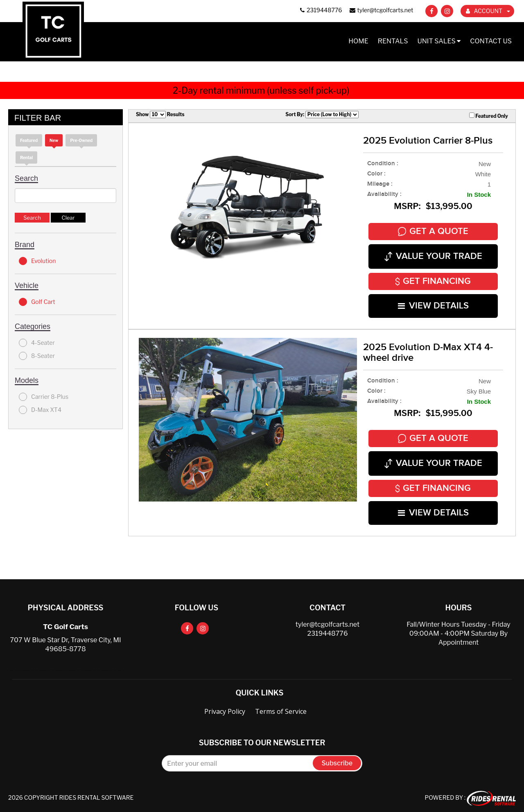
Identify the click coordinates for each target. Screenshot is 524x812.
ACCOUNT (488, 11)
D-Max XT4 (40, 410)
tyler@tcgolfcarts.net (327, 624)
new (54, 140)
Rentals (393, 41)
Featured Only (489, 116)
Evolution (37, 261)
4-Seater (37, 343)
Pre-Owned (81, 140)
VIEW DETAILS (433, 306)
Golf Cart (37, 302)
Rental (26, 157)
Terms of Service (281, 711)
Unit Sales (439, 41)
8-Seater (37, 356)
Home (358, 41)
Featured (29, 140)
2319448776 (327, 633)
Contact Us (491, 41)
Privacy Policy (225, 711)
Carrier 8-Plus (44, 397)
